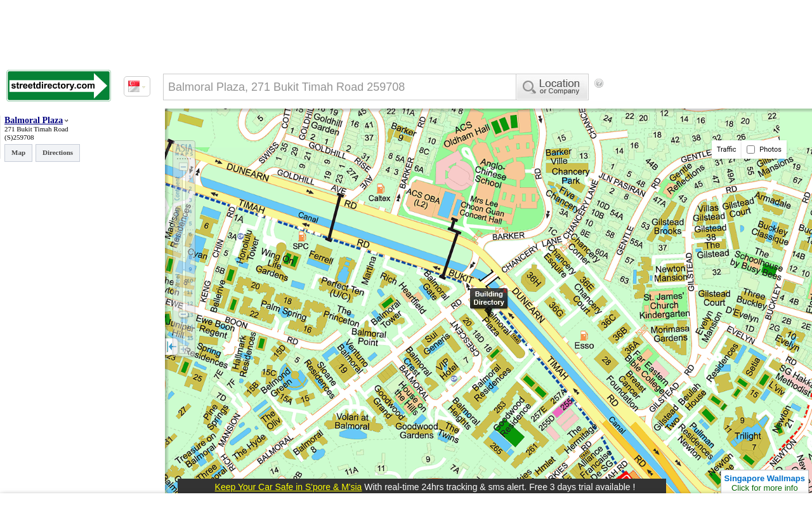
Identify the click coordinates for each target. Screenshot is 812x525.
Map (18, 152)
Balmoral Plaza (34, 120)
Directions (58, 152)
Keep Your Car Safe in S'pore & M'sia (289, 487)
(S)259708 (19, 137)
